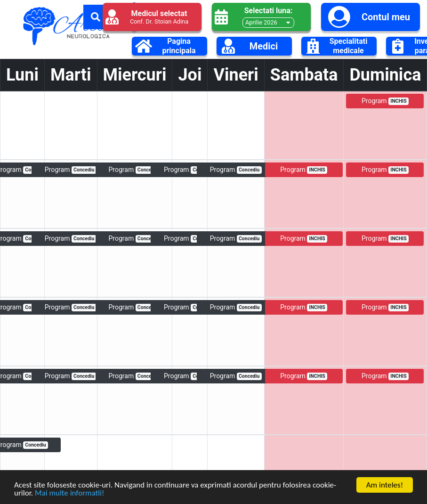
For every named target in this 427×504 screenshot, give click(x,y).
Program (385, 101)
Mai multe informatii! (70, 495)
